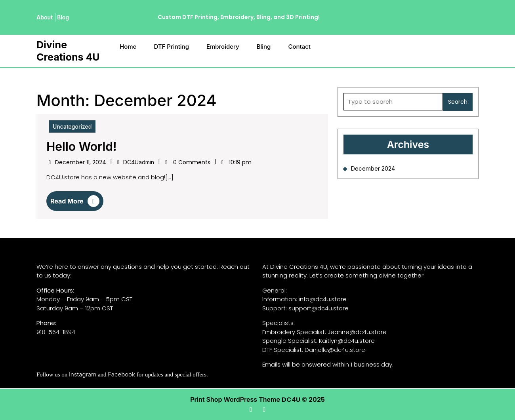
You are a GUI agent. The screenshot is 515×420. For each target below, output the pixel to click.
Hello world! (82, 146)
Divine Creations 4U (68, 51)
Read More (75, 203)
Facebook (121, 374)
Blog (63, 17)
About (45, 17)
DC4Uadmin (139, 162)
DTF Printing (171, 47)
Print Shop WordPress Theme (235, 399)
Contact (299, 47)
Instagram (83, 374)
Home (128, 47)
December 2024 (373, 168)
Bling (264, 47)
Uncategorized (72, 126)
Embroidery (223, 47)
